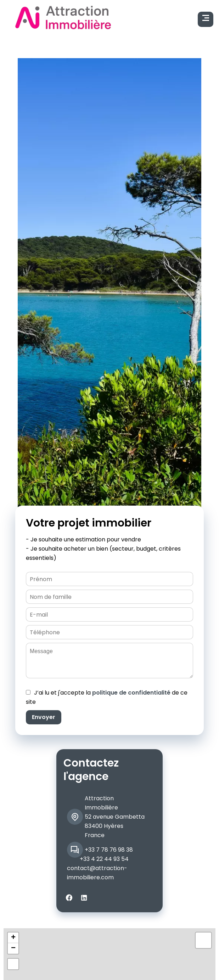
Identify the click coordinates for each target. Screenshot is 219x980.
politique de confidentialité (131, 693)
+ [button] (13, 938)
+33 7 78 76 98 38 (109, 850)
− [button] (13, 948)
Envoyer (44, 717)
